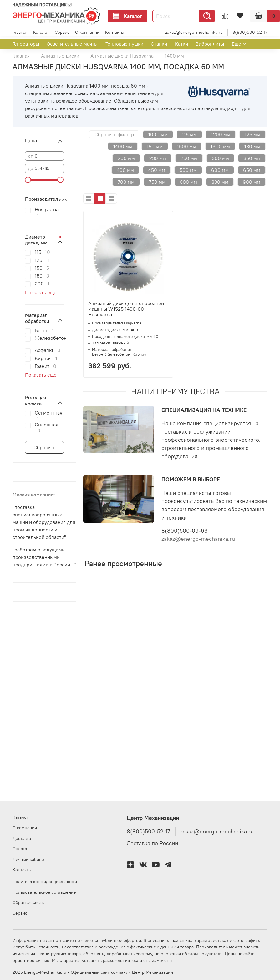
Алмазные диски (60, 56)
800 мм (188, 182)
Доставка (22, 838)
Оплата (20, 849)
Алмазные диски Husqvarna (122, 56)
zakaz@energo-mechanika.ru (194, 32)
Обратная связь (28, 902)
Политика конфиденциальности (45, 882)
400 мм (125, 170)
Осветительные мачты (72, 44)
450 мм (157, 170)
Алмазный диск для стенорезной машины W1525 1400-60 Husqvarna (126, 309)
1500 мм (187, 146)
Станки (159, 44)
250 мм (189, 158)
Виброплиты (210, 44)
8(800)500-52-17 (250, 32)
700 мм (126, 182)
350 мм (252, 158)
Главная (20, 32)
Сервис (62, 32)
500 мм (188, 170)
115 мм (189, 134)
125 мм (252, 134)
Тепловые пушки (124, 44)
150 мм (155, 146)
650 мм (252, 170)
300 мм (220, 158)
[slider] (28, 180)
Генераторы (26, 44)
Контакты (115, 32)
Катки (181, 44)
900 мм (252, 182)
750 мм (157, 182)
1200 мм (221, 134)
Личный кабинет (29, 859)
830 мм (220, 182)
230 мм (158, 158)
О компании (87, 32)
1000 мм (158, 134)
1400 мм (123, 146)
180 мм (252, 146)
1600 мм (220, 146)
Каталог (127, 16)
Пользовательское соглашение (44, 892)
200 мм (126, 158)
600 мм (220, 170)
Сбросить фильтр (114, 134)
